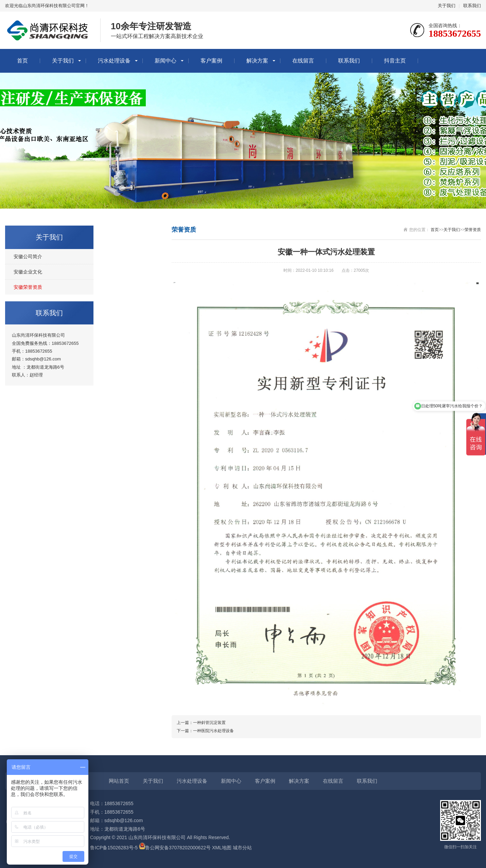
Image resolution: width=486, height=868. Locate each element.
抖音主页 (395, 61)
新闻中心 (166, 61)
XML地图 (222, 848)
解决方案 (257, 61)
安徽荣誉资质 (28, 287)
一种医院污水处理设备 (213, 731)
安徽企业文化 (28, 272)
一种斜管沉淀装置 (209, 723)
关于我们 (447, 6)
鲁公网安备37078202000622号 (178, 848)
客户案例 (211, 61)
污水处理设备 (114, 61)
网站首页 (119, 781)
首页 (22, 61)
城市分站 (242, 848)
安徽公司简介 (28, 256)
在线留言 (303, 61)
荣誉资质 (473, 230)
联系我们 (472, 6)
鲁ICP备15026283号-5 (114, 848)
